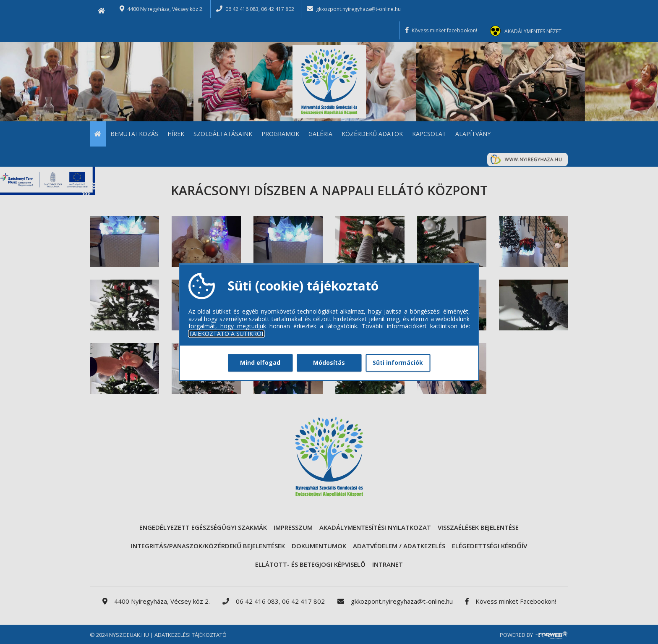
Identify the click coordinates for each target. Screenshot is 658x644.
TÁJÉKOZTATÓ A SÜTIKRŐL (227, 334)
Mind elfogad (260, 363)
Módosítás (329, 363)
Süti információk (398, 363)
